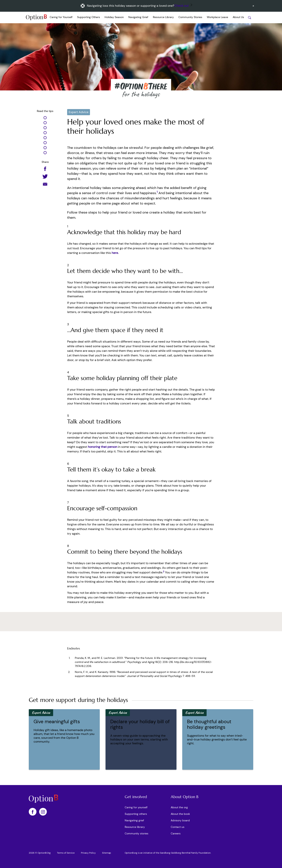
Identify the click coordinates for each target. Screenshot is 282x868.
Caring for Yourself (61, 17)
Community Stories (190, 17)
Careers (176, 833)
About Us (238, 17)
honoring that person (103, 447)
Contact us (178, 827)
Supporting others (136, 814)
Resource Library (163, 17)
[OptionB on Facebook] (33, 812)
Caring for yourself (136, 807)
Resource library (135, 827)
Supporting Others (89, 17)
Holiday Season (114, 17)
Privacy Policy (88, 853)
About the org (179, 807)
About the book (180, 814)
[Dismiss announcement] (253, 6)
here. (115, 253)
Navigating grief (134, 820)
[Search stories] (250, 17)
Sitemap (107, 853)
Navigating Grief (138, 17)
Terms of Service (66, 853)
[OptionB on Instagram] (43, 812)
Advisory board (180, 820)
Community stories (136, 833)
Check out (181, 6)
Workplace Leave (217, 17)
